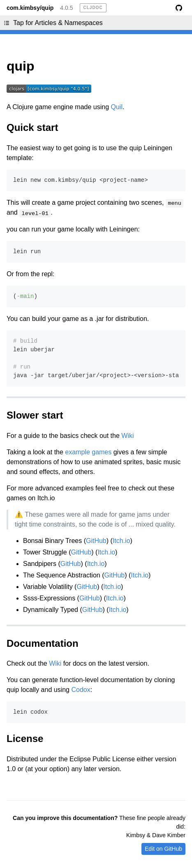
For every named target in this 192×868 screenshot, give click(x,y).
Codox (81, 690)
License (25, 739)
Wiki (127, 436)
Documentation (43, 643)
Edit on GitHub (163, 849)
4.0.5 (66, 8)
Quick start (32, 127)
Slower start (35, 415)
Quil (117, 107)
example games (88, 452)
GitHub (96, 541)
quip (21, 66)
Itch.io (121, 541)
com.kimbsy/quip (30, 8)
